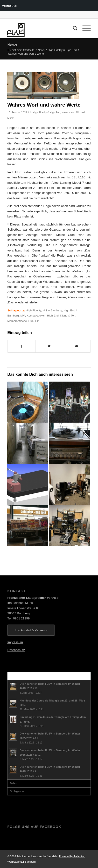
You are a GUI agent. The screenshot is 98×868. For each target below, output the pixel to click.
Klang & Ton (68, 315)
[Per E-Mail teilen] (77, 346)
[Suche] (73, 28)
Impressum (15, 642)
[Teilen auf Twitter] (49, 346)
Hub (31, 321)
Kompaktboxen (36, 315)
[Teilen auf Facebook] (21, 346)
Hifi (37, 321)
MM (23, 315)
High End (53, 315)
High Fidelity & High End (47, 112)
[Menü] (84, 28)
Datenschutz (16, 650)
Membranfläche (17, 321)
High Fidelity (33, 310)
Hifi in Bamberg (52, 310)
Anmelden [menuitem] (10, 6)
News (12, 45)
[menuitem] (73, 28)
